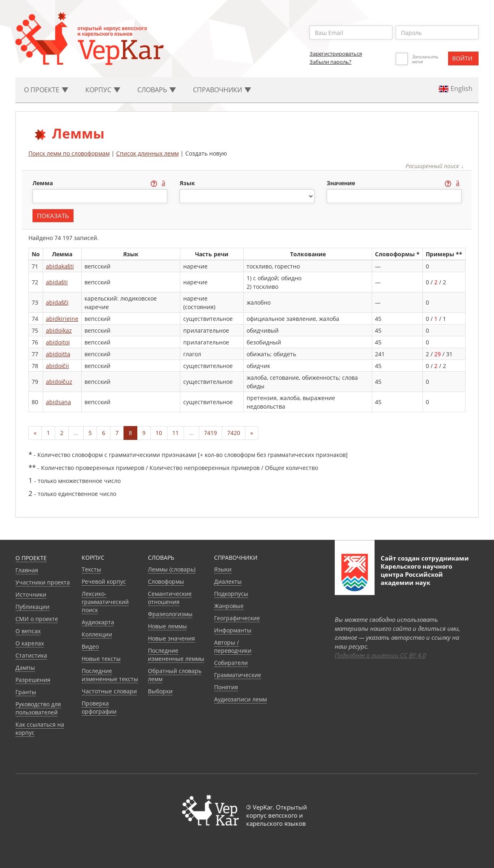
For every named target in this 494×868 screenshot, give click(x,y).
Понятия (226, 687)
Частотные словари (109, 691)
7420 (234, 433)
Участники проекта (43, 582)
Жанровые (229, 606)
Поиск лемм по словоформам (69, 153)
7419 (210, 433)
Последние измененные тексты (110, 675)
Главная (27, 570)
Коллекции (97, 634)
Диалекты (228, 581)
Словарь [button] (157, 90)
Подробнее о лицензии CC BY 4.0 (380, 655)
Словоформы (166, 581)
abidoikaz (59, 330)
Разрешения (33, 680)
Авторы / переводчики (233, 646)
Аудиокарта (98, 622)
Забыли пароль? (330, 62)
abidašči (57, 302)
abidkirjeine (62, 319)
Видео (90, 646)
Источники (31, 594)
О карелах (30, 643)
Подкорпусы (231, 594)
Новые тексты (101, 659)
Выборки (160, 691)
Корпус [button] (103, 90)
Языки (223, 569)
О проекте (31, 558)
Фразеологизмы (170, 614)
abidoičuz (59, 382)
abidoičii (57, 366)
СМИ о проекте (37, 619)
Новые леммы (167, 626)
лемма (43, 183)
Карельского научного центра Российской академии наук (416, 574)
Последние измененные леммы (176, 655)
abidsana (58, 402)
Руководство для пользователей (38, 708)
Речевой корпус (104, 581)
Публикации (32, 607)
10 (159, 433)
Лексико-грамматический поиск (105, 602)
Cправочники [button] (222, 90)
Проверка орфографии (99, 707)
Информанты (233, 630)
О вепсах (28, 631)
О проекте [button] (46, 90)
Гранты (26, 692)
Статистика (31, 655)
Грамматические (238, 675)
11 (175, 433)
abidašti (57, 282)
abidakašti (60, 266)
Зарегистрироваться (336, 54)
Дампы (25, 668)
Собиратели (231, 663)
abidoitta (58, 354)
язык (187, 183)
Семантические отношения (170, 598)
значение (342, 183)
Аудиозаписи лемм (240, 699)
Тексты (91, 569)
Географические (237, 618)
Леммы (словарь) (172, 569)
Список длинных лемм (147, 153)
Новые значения (171, 638)
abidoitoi (58, 342)
